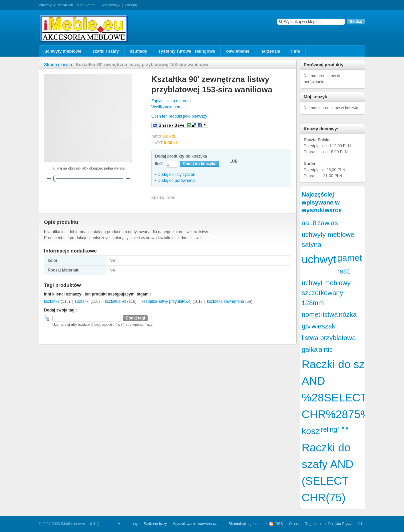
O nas (294, 524)
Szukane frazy (155, 524)
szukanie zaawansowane (315, 27)
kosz (311, 431)
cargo (344, 428)
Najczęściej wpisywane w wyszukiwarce (322, 202)
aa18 (309, 223)
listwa (330, 314)
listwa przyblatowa (329, 338)
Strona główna (58, 64)
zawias (328, 223)
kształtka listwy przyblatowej (166, 301)
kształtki (82, 301)
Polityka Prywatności (345, 524)
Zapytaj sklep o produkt (172, 101)
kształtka (52, 301)
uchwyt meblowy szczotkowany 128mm (326, 293)
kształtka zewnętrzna (225, 301)
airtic (326, 349)
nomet (311, 314)
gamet (350, 258)
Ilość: (160, 164)
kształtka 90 (115, 301)
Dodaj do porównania (176, 181)
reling (329, 429)
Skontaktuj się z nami (246, 524)
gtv (306, 326)
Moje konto (86, 5)
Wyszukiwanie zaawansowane (198, 524)
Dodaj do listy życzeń (176, 175)
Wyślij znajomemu (167, 107)
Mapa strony (127, 524)
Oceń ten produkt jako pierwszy (179, 116)
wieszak (323, 326)
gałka (310, 349)
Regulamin (313, 524)
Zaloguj (131, 5)
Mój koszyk (111, 5)
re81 (344, 271)
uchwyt (319, 259)
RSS (279, 524)
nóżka (348, 314)
